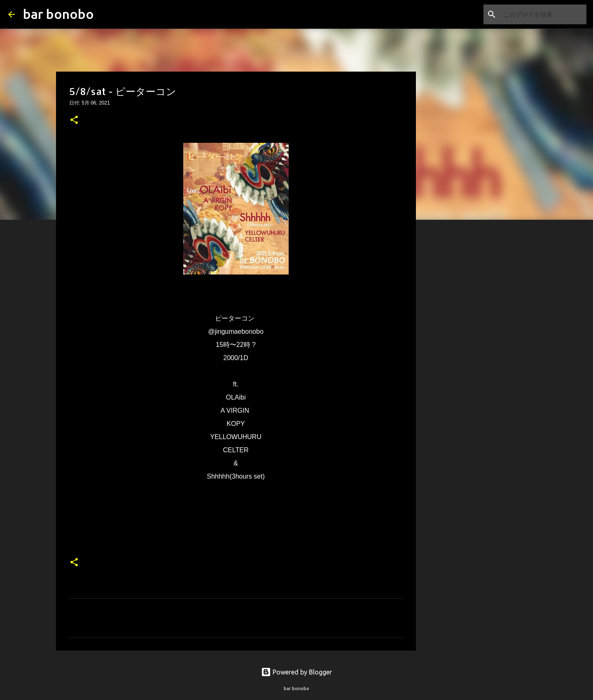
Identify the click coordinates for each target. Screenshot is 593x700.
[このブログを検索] (543, 14)
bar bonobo (58, 14)
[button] (74, 121)
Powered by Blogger (296, 672)
